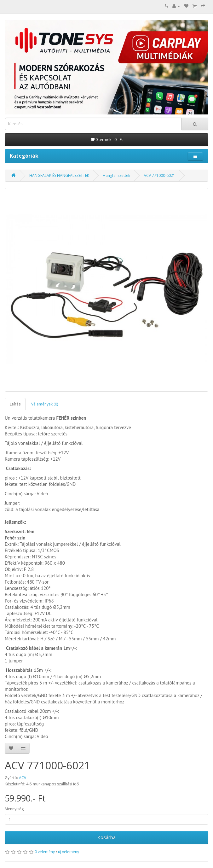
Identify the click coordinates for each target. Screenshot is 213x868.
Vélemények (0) (45, 404)
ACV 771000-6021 (159, 175)
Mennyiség (14, 809)
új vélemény (69, 852)
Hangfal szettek (116, 175)
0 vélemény (45, 852)
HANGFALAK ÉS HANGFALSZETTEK (59, 175)
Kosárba (106, 837)
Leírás (15, 404)
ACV (23, 778)
